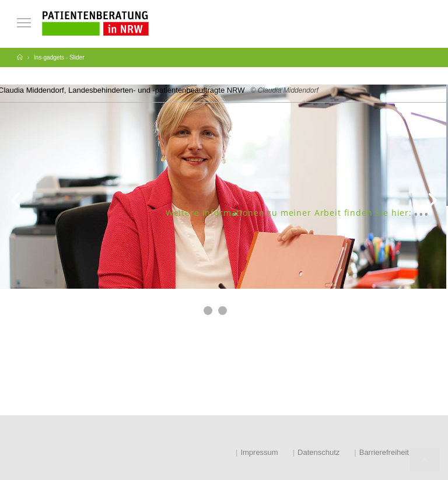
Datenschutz (318, 452)
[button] (208, 311)
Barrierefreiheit (384, 452)
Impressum (259, 452)
